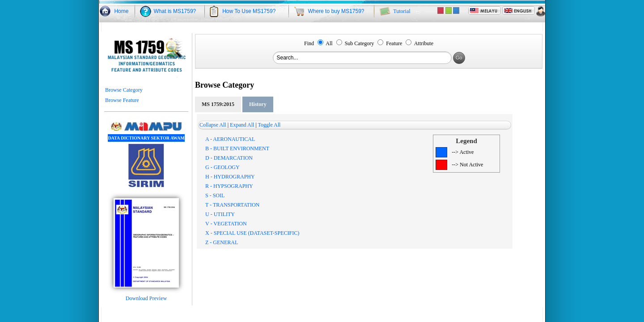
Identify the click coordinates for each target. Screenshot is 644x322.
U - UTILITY (220, 214)
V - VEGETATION (226, 224)
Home (121, 11)
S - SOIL (215, 195)
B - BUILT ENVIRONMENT (237, 148)
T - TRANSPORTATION (232, 205)
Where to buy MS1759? (336, 11)
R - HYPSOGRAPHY (229, 186)
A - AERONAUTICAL (230, 139)
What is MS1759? (175, 11)
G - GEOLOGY (222, 167)
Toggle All (269, 125)
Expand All (242, 125)
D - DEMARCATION (229, 158)
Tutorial (402, 11)
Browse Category (124, 90)
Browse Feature (122, 100)
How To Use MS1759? (249, 11)
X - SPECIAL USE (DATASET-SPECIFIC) (252, 233)
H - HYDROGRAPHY (230, 177)
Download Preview (146, 296)
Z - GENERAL (222, 242)
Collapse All (213, 125)
